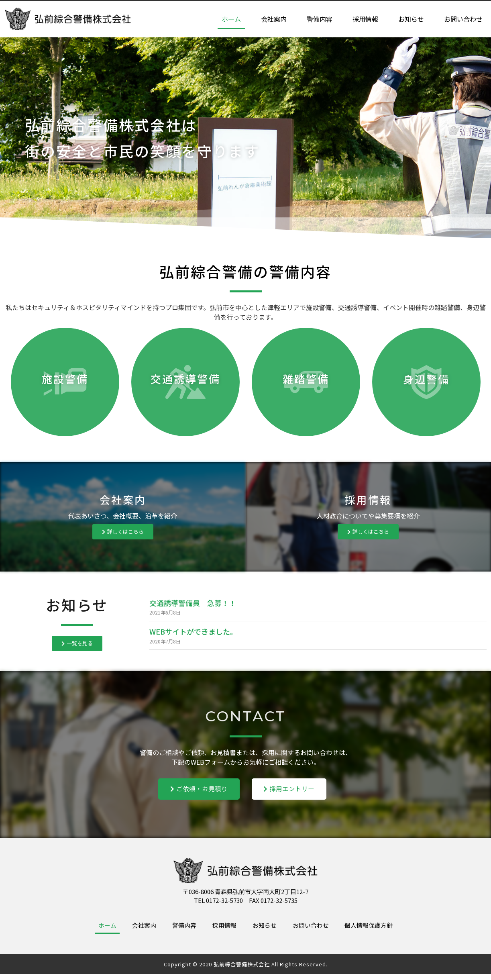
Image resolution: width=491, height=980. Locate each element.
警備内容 (320, 19)
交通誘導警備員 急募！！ (193, 603)
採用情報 (365, 19)
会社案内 (274, 19)
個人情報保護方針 (386, 930)
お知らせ (411, 19)
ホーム (231, 19)
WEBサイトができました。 (193, 631)
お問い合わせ (463, 19)
